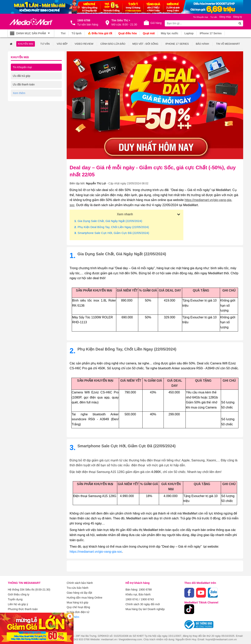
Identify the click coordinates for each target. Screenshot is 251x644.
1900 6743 (147, 599)
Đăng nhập (225, 17)
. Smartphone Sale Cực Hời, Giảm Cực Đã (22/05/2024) (112, 233)
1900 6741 (132, 599)
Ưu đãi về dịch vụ (24, 93)
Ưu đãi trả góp (21, 76)
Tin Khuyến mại (22, 67)
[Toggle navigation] (31, 33)
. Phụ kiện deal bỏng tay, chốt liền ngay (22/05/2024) (112, 227)
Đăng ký (238, 17)
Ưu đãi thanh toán (24, 84)
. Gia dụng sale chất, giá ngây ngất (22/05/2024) (108, 221)
